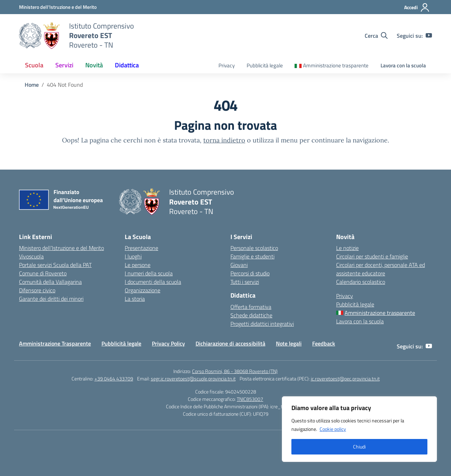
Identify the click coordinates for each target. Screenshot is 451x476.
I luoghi (133, 256)
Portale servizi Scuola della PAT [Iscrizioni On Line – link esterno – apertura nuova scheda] (55, 265)
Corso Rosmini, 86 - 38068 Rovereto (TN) (235, 371)
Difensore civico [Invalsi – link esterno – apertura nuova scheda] (37, 290)
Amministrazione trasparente (336, 65)
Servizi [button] (64, 65)
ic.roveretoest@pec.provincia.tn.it (345, 379)
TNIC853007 (250, 399)
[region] (359, 429)
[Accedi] (417, 7)
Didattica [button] (127, 65)
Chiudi (359, 447)
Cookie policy (333, 429)
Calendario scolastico (361, 282)
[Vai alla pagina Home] (32, 85)
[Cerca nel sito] (376, 36)
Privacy (227, 65)
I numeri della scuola (149, 273)
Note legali (289, 343)
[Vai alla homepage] (40, 36)
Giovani (239, 265)
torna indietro (224, 140)
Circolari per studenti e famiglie (372, 256)
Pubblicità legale (265, 65)
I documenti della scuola (153, 282)
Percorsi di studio (250, 273)
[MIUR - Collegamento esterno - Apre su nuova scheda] (58, 7)
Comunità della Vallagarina (50, 282)
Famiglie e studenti (252, 256)
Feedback (324, 343)
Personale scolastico (254, 248)
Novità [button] (94, 65)
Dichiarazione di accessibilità (230, 343)
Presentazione (141, 248)
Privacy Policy (168, 343)
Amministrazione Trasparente (55, 343)
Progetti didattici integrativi (262, 324)
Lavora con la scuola (403, 65)
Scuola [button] (34, 65)
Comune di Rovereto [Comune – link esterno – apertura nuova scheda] (43, 273)
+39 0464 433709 (114, 379)
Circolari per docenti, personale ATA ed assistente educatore (381, 269)
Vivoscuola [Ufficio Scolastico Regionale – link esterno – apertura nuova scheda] (31, 256)
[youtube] (429, 36)
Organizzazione (143, 290)
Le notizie (347, 248)
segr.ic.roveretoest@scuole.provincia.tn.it (193, 379)
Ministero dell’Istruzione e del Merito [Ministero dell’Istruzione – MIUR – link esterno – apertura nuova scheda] (61, 248)
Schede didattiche (251, 315)
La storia (135, 299)
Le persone (138, 265)
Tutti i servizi (245, 282)
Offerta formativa (251, 307)
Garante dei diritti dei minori (51, 299)
